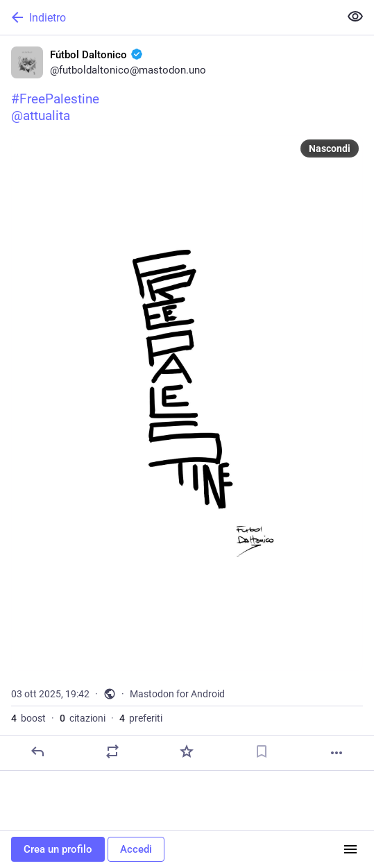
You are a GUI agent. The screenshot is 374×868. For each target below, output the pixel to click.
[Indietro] (168, 17)
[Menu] (350, 849)
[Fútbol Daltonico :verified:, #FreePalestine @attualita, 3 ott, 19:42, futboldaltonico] (187, 403)
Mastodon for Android (177, 694)
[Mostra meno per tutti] (355, 17)
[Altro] (337, 753)
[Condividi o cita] (112, 751)
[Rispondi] (37, 751)
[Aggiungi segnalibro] (262, 751)
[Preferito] (187, 751)
